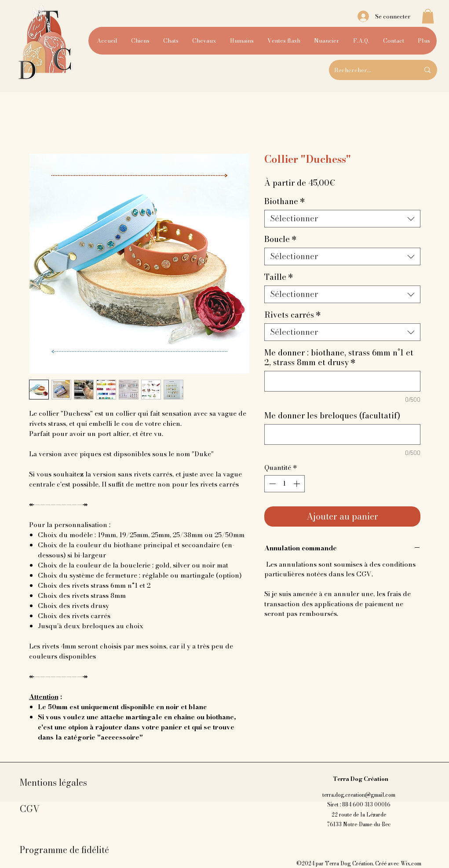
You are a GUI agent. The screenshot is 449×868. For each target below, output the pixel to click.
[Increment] (298, 484)
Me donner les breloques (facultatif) (332, 416)
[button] (428, 16)
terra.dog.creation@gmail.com (359, 795)
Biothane (285, 201)
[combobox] (342, 219)
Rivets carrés (293, 315)
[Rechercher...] (370, 70)
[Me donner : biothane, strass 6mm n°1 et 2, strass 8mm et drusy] (342, 381)
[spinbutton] (284, 484)
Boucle (281, 239)
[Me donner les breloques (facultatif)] (342, 434)
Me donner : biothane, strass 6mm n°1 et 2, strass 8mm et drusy (339, 358)
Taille (279, 277)
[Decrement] (272, 484)
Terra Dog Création (361, 779)
